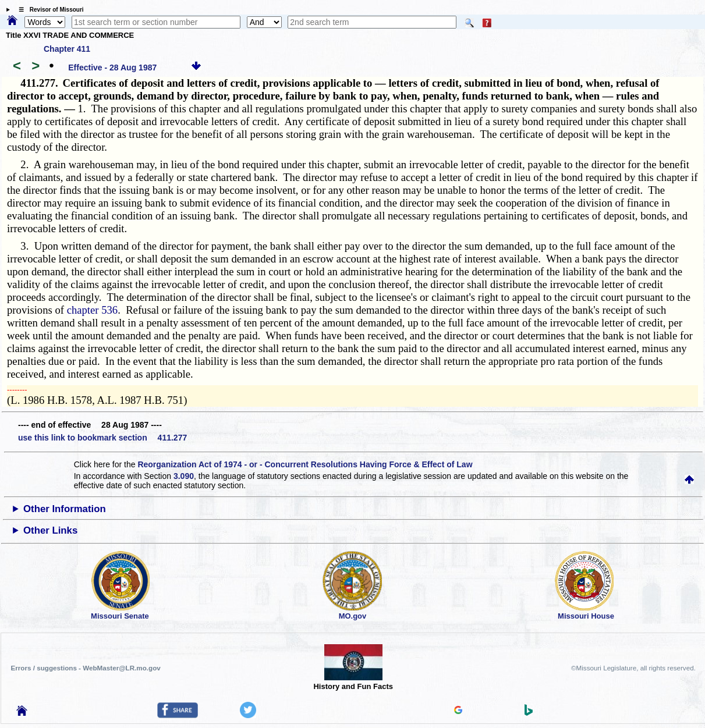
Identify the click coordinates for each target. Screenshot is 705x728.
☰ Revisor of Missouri (48, 10)
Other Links (50, 530)
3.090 (184, 476)
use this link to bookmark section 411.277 (102, 438)
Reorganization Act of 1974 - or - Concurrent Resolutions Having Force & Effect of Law (305, 464)
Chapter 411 (67, 49)
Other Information (65, 509)
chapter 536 (93, 310)
